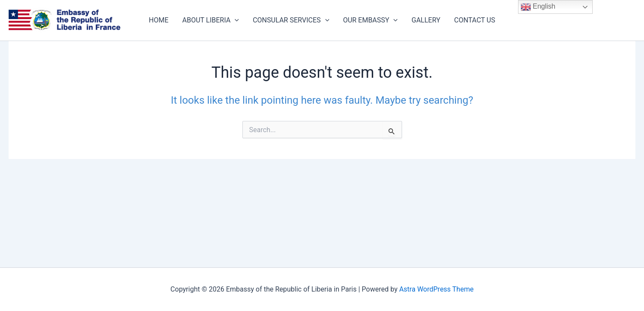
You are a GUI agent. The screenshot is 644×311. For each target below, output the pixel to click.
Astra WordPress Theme (436, 289)
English (538, 7)
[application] (235, 20)
